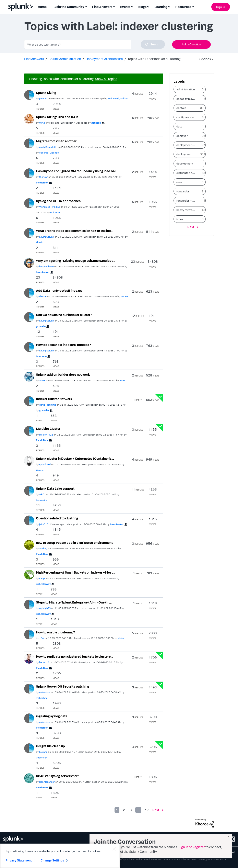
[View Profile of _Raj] (42, 638)
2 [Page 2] (124, 810)
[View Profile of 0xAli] (42, 123)
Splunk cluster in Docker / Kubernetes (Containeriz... (75, 459)
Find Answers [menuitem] (102, 7)
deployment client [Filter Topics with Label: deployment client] (187, 145)
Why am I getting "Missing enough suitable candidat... (76, 261)
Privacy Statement (19, 860)
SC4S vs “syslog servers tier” (57, 776)
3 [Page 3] (131, 810)
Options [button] (204, 59)
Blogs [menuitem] (142, 7)
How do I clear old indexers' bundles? (63, 345)
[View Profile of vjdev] (121, 638)
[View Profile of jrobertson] (42, 758)
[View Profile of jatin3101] (44, 524)
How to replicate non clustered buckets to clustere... (75, 656)
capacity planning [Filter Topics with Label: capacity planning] (187, 99)
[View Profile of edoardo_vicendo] (49, 153)
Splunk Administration (65, 59)
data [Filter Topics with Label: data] (179, 126)
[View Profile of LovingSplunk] (47, 237)
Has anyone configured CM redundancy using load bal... (77, 171)
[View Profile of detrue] (43, 296)
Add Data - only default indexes (59, 291)
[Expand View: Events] (132, 6)
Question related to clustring (57, 518)
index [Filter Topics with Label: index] (180, 219)
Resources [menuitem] (183, 7)
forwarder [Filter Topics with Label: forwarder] (183, 191)
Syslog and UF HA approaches (58, 201)
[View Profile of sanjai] (42, 578)
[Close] (114, 849)
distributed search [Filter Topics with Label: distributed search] (187, 173)
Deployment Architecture (104, 59)
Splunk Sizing (46, 93)
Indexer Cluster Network (54, 399)
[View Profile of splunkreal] (45, 464)
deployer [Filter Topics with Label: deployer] (182, 136)
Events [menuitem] (125, 7)
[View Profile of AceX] (42, 380)
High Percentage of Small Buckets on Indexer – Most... (76, 572)
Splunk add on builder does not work (63, 374)
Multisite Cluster (48, 429)
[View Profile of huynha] (43, 752)
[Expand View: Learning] (169, 6)
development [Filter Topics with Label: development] (185, 163)
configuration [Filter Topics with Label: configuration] (185, 117)
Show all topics (106, 79)
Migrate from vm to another (56, 141)
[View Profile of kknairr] (40, 242)
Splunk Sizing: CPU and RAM (57, 117)
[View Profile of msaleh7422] (46, 435)
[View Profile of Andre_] (43, 548)
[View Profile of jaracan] (43, 98)
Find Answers (34, 59)
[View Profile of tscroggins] (42, 500)
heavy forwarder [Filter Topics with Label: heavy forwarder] (187, 210)
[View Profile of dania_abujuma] (48, 405)
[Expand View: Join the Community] (86, 6)
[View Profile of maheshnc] (45, 692)
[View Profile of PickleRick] (42, 183)
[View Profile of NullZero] (55, 212)
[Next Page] (158, 810)
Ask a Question (191, 44)
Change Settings (52, 860)
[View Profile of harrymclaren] (46, 266)
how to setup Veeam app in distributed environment (74, 543)
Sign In (221, 7)
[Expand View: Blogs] (148, 6)
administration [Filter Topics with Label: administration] (186, 89)
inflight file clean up (50, 746)
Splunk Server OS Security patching (63, 686)
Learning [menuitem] (161, 7)
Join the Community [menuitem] (69, 7)
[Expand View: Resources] (193, 6)
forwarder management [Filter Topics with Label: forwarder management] (187, 200)
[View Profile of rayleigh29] (45, 608)
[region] (60, 856)
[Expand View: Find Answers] (114, 6)
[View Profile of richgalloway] (43, 584)
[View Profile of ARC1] (42, 494)
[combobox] (95, 44)
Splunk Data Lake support (55, 488)
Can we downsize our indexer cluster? (64, 315)
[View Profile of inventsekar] (43, 272)
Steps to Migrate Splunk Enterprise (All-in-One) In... (74, 602)
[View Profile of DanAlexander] (47, 782)
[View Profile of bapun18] (44, 662)
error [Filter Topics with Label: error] (180, 182)
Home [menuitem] (42, 7)
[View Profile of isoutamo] (41, 356)
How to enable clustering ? (56, 632)
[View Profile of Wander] (40, 470)
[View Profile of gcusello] (96, 123)
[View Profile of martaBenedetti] (48, 147)
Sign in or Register (192, 847)
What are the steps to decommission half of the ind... (75, 231)
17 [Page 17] (147, 810)
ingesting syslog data (52, 716)
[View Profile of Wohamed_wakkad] (118, 98)
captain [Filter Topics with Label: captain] (181, 108)
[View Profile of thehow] (44, 177)
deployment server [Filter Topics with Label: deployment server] (187, 154)
